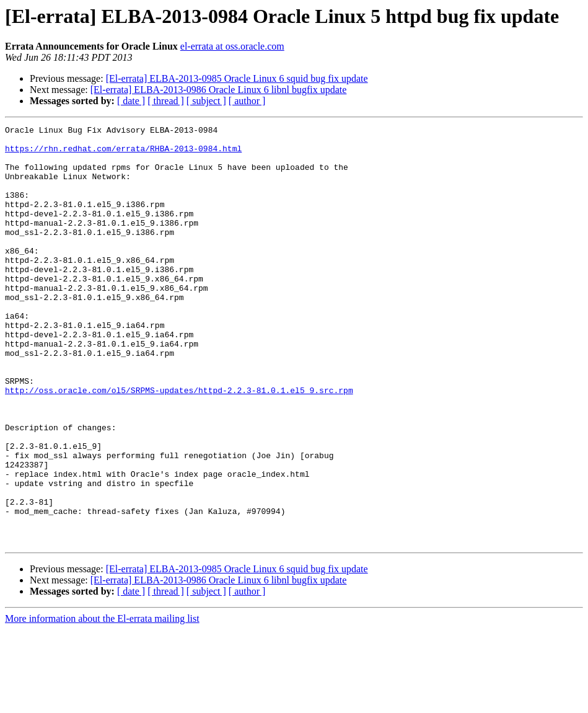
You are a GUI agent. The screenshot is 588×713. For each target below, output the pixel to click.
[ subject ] (206, 101)
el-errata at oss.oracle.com (232, 46)
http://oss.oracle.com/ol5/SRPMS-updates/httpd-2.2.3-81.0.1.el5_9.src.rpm (179, 444)
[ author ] (247, 101)
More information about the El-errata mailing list (102, 702)
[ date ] (131, 101)
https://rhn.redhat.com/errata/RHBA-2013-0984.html (123, 154)
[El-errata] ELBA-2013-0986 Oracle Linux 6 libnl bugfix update (219, 90)
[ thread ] (166, 101)
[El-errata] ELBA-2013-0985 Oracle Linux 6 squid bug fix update (237, 78)
